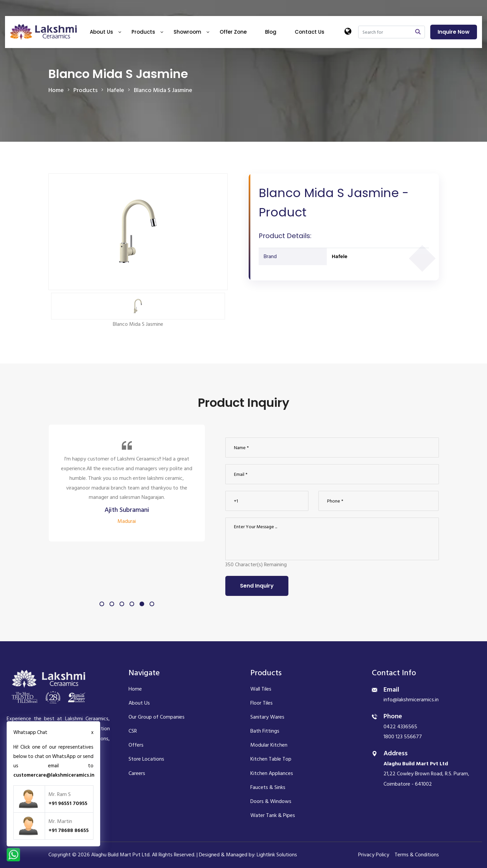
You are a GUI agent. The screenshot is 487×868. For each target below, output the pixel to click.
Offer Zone (233, 32)
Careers (137, 773)
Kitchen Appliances (272, 773)
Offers (136, 745)
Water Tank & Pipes (273, 815)
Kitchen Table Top (271, 759)
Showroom (187, 32)
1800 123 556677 (403, 737)
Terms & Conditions (417, 855)
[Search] (385, 32)
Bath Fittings (265, 731)
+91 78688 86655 (69, 830)
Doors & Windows (271, 801)
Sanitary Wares (267, 717)
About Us (101, 32)
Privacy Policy (374, 855)
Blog (271, 32)
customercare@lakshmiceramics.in (54, 775)
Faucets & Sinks (268, 787)
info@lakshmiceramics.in (411, 700)
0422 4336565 (400, 727)
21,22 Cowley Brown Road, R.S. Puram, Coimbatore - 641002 (426, 774)
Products (143, 32)
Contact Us (310, 32)
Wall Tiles (261, 689)
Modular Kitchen (269, 745)
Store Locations (146, 759)
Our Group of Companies (157, 717)
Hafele (340, 256)
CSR (133, 731)
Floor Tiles (262, 703)
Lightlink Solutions (277, 855)
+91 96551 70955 (68, 803)
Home (56, 90)
